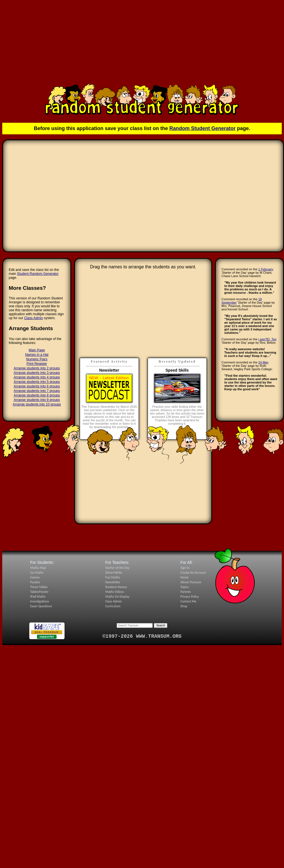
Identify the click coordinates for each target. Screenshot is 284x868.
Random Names (116, 587)
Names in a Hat (37, 355)
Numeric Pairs (37, 359)
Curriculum (113, 606)
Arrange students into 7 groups (37, 391)
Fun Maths (113, 577)
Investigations (40, 601)
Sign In (185, 568)
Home (184, 577)
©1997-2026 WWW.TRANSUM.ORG (142, 636)
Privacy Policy (190, 597)
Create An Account (193, 573)
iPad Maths (38, 597)
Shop (184, 606)
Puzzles (35, 582)
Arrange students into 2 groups (37, 368)
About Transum (191, 582)
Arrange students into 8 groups (37, 395)
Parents (186, 592)
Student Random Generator (38, 274)
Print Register (37, 364)
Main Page (37, 350)
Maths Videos (115, 592)
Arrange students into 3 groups (37, 373)
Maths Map (38, 568)
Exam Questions (41, 606)
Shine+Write (114, 573)
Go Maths (37, 573)
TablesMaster (39, 592)
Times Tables (39, 587)
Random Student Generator (202, 128)
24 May (263, 362)
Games (35, 577)
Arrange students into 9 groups (37, 400)
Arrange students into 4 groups (37, 377)
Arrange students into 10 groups (37, 404)
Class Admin (34, 318)
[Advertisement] (142, 42)
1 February (266, 269)
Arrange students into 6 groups (37, 386)
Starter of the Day (117, 568)
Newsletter (113, 582)
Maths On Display (117, 597)
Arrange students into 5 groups (37, 382)
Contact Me (188, 601)
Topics (185, 587)
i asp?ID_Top (267, 339)
